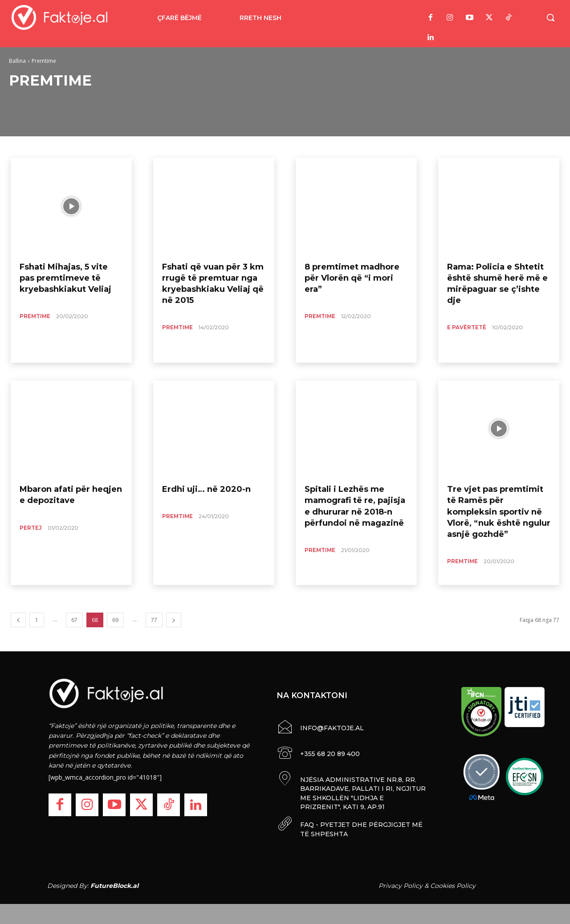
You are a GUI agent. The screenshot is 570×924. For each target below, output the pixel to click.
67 (74, 620)
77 (154, 620)
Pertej (31, 528)
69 (115, 620)
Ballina (17, 61)
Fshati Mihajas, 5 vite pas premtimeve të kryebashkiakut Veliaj (65, 278)
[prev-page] (18, 620)
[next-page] (174, 620)
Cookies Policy (453, 883)
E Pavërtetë (467, 327)
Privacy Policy (401, 883)
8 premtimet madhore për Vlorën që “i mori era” (352, 278)
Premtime (35, 316)
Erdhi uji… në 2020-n (206, 489)
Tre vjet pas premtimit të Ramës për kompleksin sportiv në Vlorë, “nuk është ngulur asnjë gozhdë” (499, 512)
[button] (550, 17)
